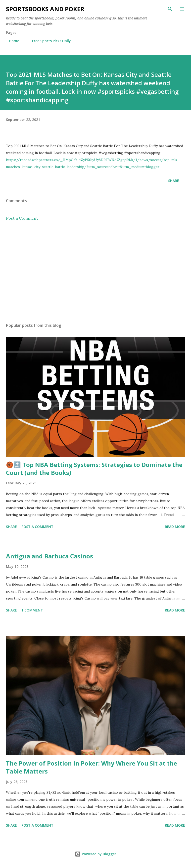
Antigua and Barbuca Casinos (49, 556)
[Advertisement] (95, 272)
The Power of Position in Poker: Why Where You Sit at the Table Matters (92, 767)
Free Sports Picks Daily (48, 41)
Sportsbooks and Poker (45, 9)
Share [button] (174, 181)
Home (11, 41)
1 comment (32, 610)
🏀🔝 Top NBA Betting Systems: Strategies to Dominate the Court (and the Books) (94, 469)
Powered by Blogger (95, 854)
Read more (175, 527)
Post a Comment (22, 218)
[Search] (170, 9)
